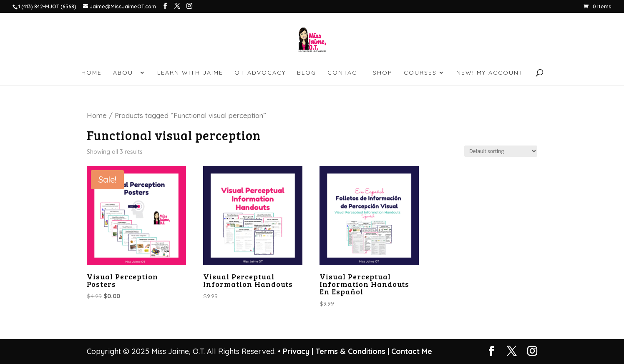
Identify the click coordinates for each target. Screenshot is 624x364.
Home (97, 115)
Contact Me (411, 351)
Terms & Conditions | (352, 351)
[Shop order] (501, 151)
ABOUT (125, 73)
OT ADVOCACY (260, 73)
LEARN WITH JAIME (190, 73)
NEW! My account (490, 73)
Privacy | (298, 351)
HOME (92, 73)
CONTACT (345, 73)
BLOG (307, 73)
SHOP (383, 73)
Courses (420, 73)
